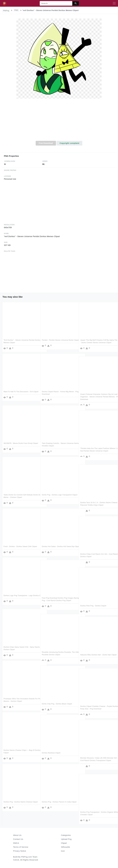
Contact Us (18, 839)
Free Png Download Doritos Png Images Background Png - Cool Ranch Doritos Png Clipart (59, 601)
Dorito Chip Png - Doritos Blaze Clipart (57, 704)
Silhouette (65, 847)
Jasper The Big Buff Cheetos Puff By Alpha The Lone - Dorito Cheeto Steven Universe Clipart (97, 343)
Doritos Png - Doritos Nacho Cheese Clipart (21, 802)
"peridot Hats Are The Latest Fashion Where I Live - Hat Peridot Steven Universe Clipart (97, 451)
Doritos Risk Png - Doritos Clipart (93, 606)
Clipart (64, 843)
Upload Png (66, 839)
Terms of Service (21, 847)
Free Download (46, 143)
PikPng (6, 11)
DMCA (16, 843)
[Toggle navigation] (114, 3)
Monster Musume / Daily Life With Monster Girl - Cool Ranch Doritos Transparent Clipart (97, 760)
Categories (66, 835)
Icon (63, 851)
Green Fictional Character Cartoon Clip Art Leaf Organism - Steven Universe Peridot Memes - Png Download (97, 397)
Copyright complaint (69, 143)
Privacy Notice (20, 851)
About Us (17, 835)
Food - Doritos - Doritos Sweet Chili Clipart (20, 546)
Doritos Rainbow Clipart (51, 753)
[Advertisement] (59, 121)
